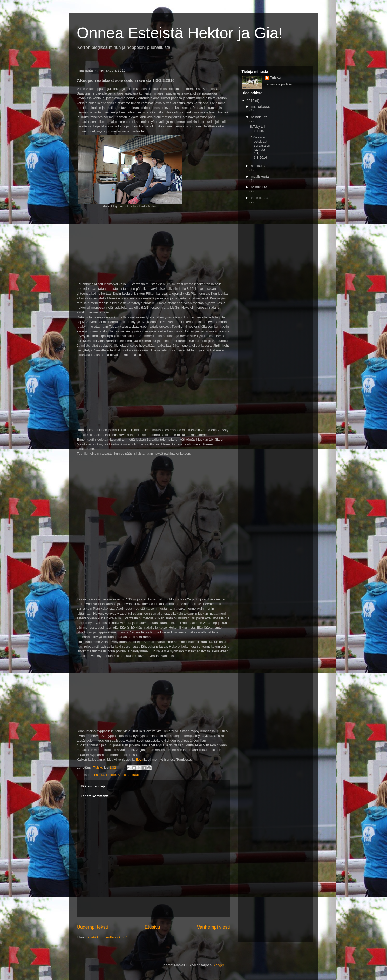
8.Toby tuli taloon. (258, 129)
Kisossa (124, 775)
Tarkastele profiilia (278, 84)
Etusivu (152, 927)
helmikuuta (259, 187)
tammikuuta (259, 198)
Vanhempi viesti (213, 927)
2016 (251, 101)
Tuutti (135, 775)
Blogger (218, 965)
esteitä (99, 775)
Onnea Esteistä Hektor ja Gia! (180, 33)
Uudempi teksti (92, 927)
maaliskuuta (260, 176)
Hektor (111, 775)
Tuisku (275, 78)
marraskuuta (260, 106)
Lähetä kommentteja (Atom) (106, 937)
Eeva (139, 759)
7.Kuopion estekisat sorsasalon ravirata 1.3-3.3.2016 (260, 147)
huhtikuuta (259, 166)
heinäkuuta (259, 117)
